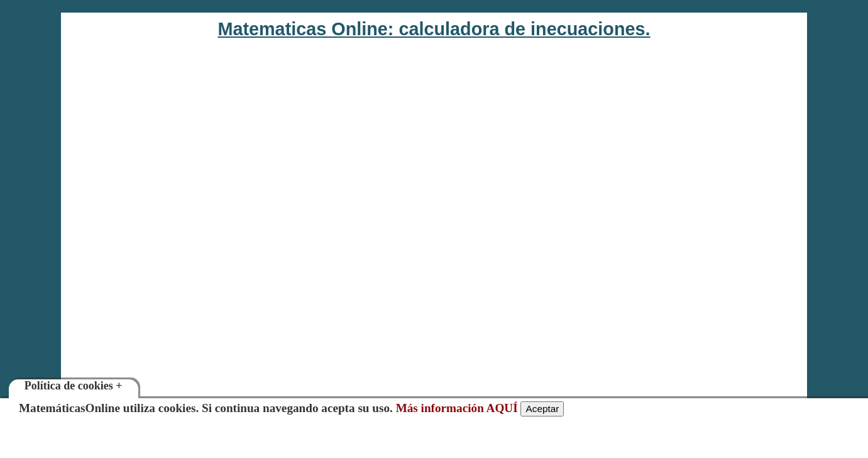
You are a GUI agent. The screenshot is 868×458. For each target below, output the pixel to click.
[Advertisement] (681, 250)
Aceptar (542, 409)
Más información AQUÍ (457, 408)
